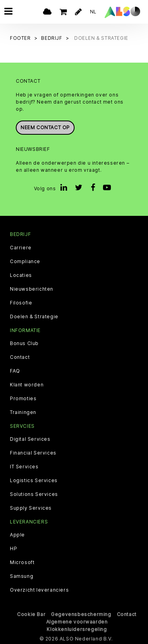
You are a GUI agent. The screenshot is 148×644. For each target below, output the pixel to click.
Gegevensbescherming (81, 614)
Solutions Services (34, 494)
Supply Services (31, 507)
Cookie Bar (31, 614)
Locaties (21, 275)
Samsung (22, 576)
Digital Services (30, 438)
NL (93, 12)
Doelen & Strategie (34, 316)
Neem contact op (45, 127)
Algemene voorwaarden (77, 621)
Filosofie (21, 302)
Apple (17, 535)
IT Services (24, 466)
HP (13, 548)
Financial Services (33, 452)
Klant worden (27, 384)
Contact (20, 356)
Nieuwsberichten (32, 288)
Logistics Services (34, 480)
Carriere (21, 247)
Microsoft (22, 562)
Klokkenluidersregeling (77, 629)
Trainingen (23, 412)
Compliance (25, 261)
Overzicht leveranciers (39, 590)
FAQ (15, 370)
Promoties (23, 398)
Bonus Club (24, 343)
